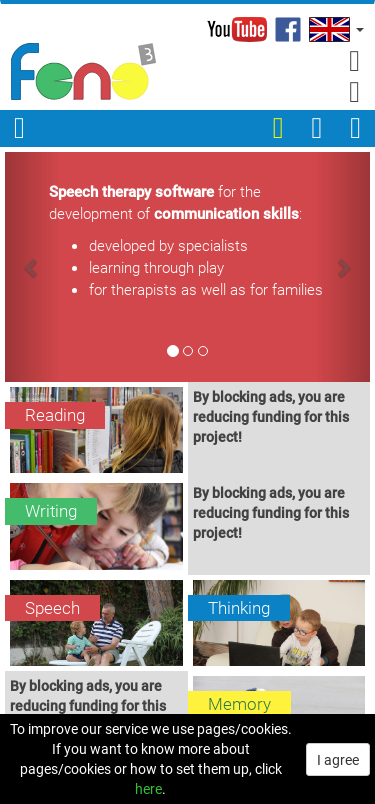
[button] (334, 29)
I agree (338, 759)
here (148, 788)
